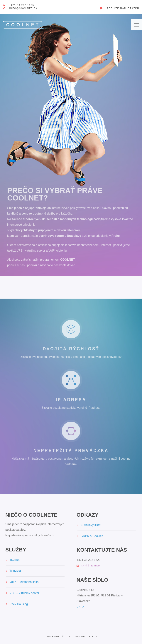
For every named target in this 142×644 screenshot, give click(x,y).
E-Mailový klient (91, 525)
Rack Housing (19, 604)
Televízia (15, 571)
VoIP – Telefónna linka (24, 582)
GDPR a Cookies (92, 536)
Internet (14, 560)
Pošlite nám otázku (123, 8)
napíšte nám (88, 566)
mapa (81, 607)
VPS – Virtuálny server (24, 593)
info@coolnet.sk (23, 8)
